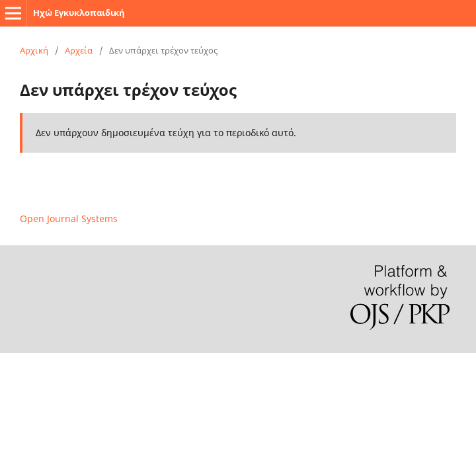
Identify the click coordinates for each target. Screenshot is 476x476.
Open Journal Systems (69, 218)
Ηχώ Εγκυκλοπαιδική (79, 13)
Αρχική (34, 50)
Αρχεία (79, 50)
